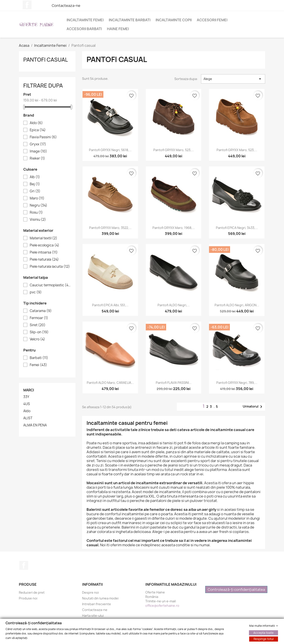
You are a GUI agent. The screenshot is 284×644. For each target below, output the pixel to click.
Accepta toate (263, 632)
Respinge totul (264, 639)
